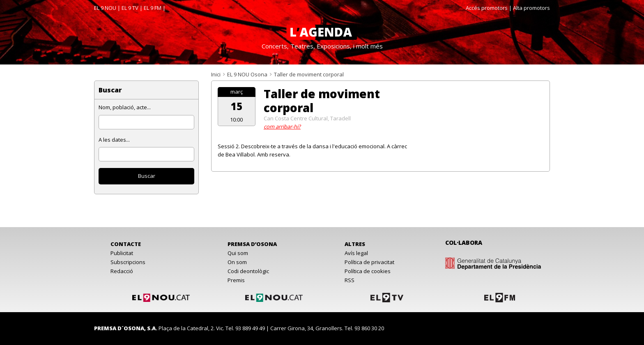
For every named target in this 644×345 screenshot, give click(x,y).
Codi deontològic (248, 271)
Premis (236, 280)
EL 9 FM (153, 8)
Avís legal (356, 253)
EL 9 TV (130, 8)
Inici (216, 74)
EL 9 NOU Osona (247, 74)
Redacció (122, 271)
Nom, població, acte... (125, 107)
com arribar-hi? (282, 126)
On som (237, 262)
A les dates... (114, 140)
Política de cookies (368, 271)
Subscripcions (128, 262)
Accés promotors (487, 8)
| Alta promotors (529, 8)
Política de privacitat (369, 262)
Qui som (238, 253)
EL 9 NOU (105, 8)
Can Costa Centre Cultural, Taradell (307, 118)
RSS (350, 280)
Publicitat (122, 253)
